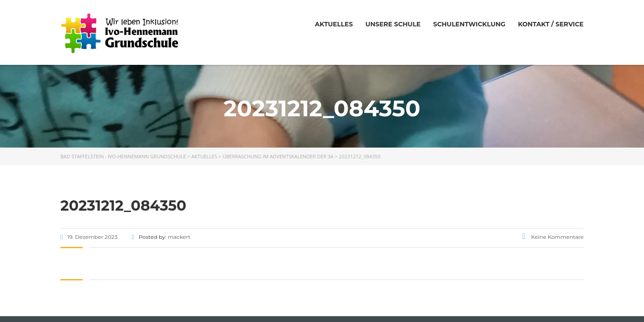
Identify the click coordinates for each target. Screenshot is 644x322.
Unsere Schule (393, 24)
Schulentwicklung (469, 24)
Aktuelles (334, 24)
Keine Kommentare (553, 237)
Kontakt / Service (551, 24)
